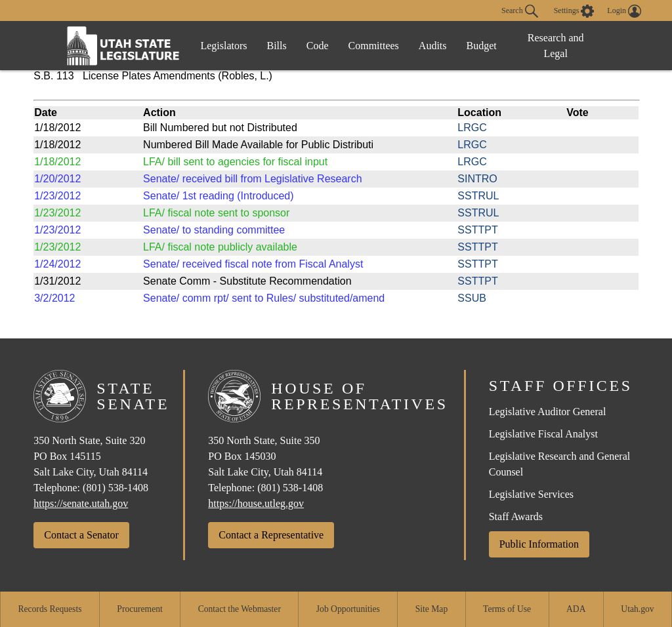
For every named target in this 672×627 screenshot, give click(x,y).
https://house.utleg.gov (256, 503)
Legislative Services (531, 494)
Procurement (139, 609)
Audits (433, 46)
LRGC (472, 128)
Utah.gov (637, 609)
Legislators (223, 46)
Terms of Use (507, 609)
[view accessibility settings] (574, 11)
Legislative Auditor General (548, 412)
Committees (374, 46)
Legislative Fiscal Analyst (543, 434)
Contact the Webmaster (240, 609)
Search (520, 11)
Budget (482, 46)
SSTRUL (478, 196)
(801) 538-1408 (115, 488)
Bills (277, 46)
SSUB (472, 298)
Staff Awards (516, 516)
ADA (576, 609)
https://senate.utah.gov (81, 503)
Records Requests (50, 609)
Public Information (539, 544)
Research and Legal (556, 46)
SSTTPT (477, 230)
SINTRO (477, 179)
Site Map (431, 609)
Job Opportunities (348, 609)
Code (318, 46)
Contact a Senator (81, 535)
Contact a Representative (271, 535)
